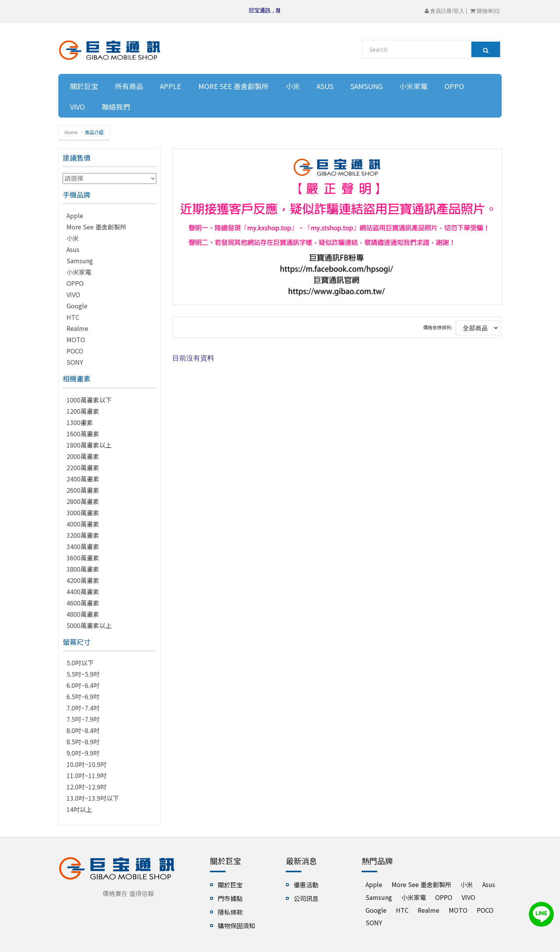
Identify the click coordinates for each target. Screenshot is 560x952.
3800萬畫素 (83, 569)
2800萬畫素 (83, 501)
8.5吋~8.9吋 (83, 742)
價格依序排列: (438, 327)
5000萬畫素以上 (89, 625)
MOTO (76, 339)
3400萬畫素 (83, 546)
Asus (325, 86)
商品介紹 (94, 132)
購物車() (485, 11)
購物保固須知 (236, 926)
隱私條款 (230, 912)
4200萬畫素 (83, 580)
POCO (75, 351)
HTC (73, 317)
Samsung (367, 86)
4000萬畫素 (83, 524)
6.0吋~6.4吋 (83, 685)
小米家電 (413, 86)
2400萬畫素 (83, 479)
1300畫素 (80, 422)
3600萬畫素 (83, 558)
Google (77, 306)
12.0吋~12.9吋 (87, 787)
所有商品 (129, 86)
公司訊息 (306, 898)
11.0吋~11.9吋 (87, 775)
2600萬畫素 (83, 490)
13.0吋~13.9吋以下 (93, 798)
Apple (171, 86)
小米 (293, 86)
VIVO (77, 107)
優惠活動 (306, 885)
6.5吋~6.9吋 (83, 696)
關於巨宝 (84, 86)
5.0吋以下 (80, 663)
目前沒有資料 (193, 358)
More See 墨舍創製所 (234, 86)
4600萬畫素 (83, 603)
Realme (77, 328)
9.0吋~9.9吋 (83, 753)
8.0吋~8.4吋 (83, 730)
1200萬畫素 (83, 411)
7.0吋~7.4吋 (83, 708)
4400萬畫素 (83, 591)
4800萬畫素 (83, 614)
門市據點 (230, 898)
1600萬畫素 (83, 434)
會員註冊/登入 (445, 11)
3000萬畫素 (83, 513)
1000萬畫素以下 (89, 400)
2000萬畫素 (83, 456)
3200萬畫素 (83, 535)
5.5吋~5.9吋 (83, 674)
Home (71, 132)
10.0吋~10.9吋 (87, 764)
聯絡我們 (116, 107)
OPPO (454, 86)
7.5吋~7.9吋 (83, 719)
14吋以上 (79, 809)
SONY (75, 362)
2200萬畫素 (83, 467)
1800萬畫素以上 (89, 445)
